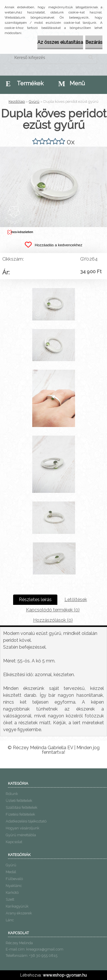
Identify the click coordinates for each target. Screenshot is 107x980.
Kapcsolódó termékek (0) (53, 610)
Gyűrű (34, 102)
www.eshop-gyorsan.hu (65, 975)
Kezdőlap (17, 102)
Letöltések (76, 600)
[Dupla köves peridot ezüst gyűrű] (53, 149)
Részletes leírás (35, 600)
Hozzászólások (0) (53, 620)
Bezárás (94, 42)
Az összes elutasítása (60, 42)
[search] (91, 57)
